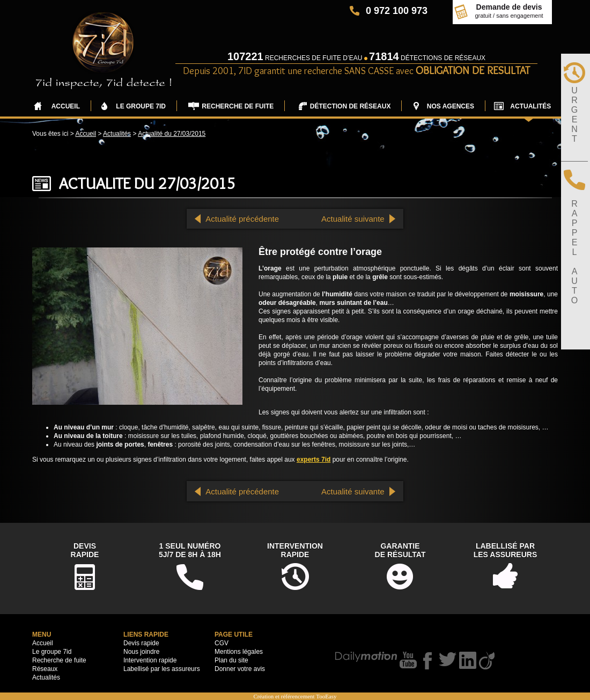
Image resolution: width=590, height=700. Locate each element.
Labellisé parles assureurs (506, 550)
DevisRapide (85, 550)
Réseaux (45, 669)
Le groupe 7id (52, 652)
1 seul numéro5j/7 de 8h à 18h (190, 550)
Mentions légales (239, 652)
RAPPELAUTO (574, 252)
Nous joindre (141, 652)
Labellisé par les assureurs (162, 669)
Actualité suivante (353, 219)
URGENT (574, 115)
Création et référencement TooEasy (295, 696)
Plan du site (231, 660)
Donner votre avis (240, 669)
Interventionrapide (295, 550)
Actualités (117, 134)
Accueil (86, 134)
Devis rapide (141, 643)
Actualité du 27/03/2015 (172, 134)
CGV (222, 643)
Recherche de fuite (59, 660)
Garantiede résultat (400, 550)
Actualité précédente (242, 219)
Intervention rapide (150, 660)
